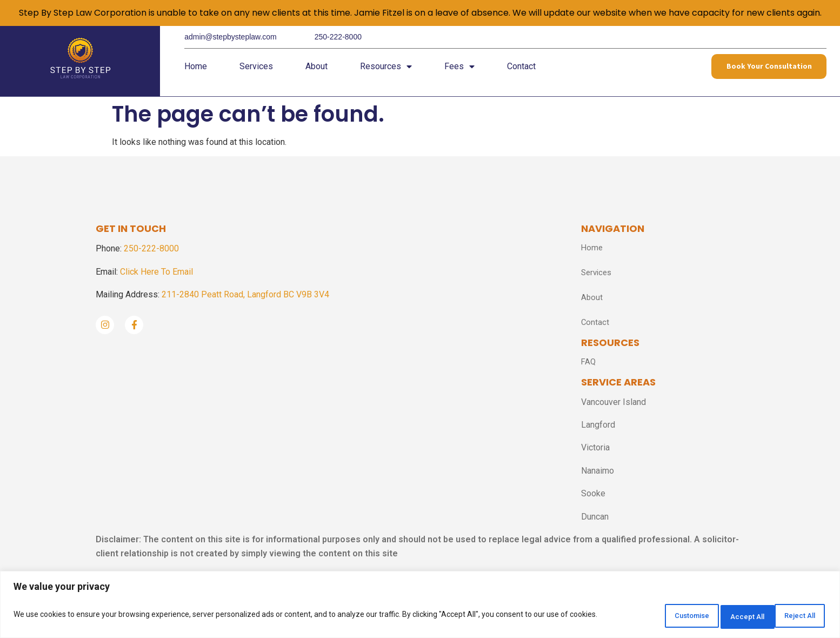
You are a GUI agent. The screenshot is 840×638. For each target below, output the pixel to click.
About (316, 70)
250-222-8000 (338, 37)
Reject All (724, 617)
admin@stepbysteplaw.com (231, 37)
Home (196, 70)
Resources (386, 70)
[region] (420, 607)
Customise (652, 617)
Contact (521, 70)
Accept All (793, 617)
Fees (459, 70)
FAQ (589, 367)
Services (256, 70)
